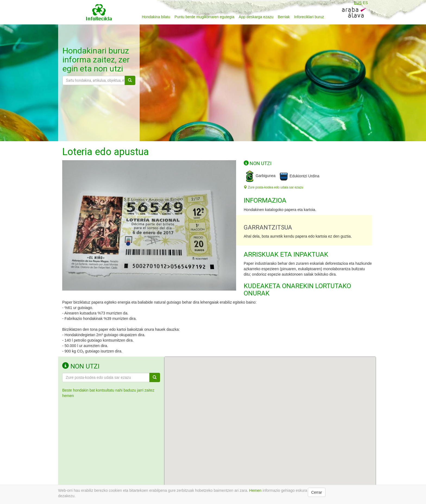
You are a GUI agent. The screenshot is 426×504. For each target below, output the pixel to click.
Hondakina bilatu (156, 17)
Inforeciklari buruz (309, 17)
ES (365, 3)
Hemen (255, 490)
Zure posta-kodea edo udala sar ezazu (273, 187)
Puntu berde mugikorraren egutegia (204, 17)
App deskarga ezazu (256, 17)
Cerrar (317, 492)
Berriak (284, 17)
